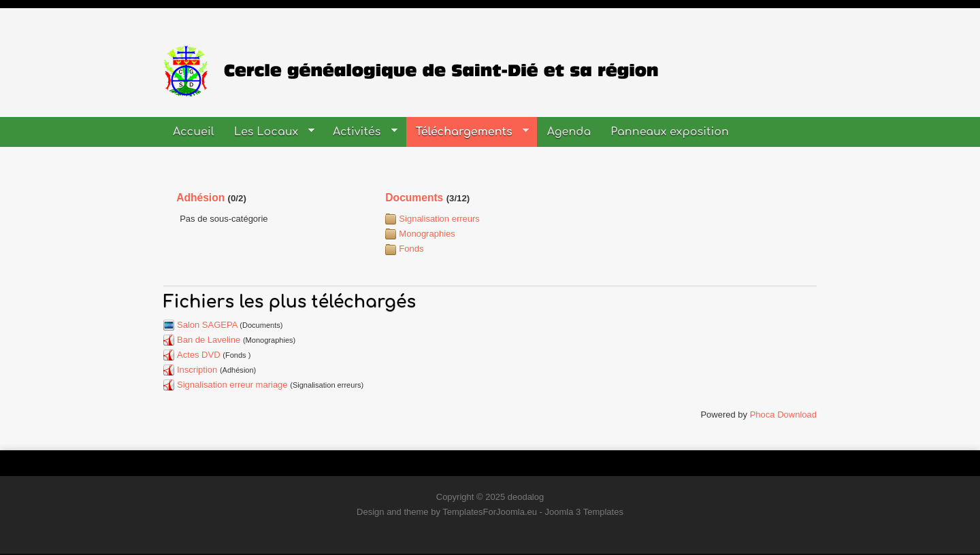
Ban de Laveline (209, 340)
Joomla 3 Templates (584, 512)
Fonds (411, 249)
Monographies (427, 234)
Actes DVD (199, 355)
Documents (414, 198)
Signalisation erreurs (439, 219)
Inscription (197, 370)
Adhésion (200, 198)
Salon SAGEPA (207, 325)
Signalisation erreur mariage (232, 385)
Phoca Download (783, 415)
